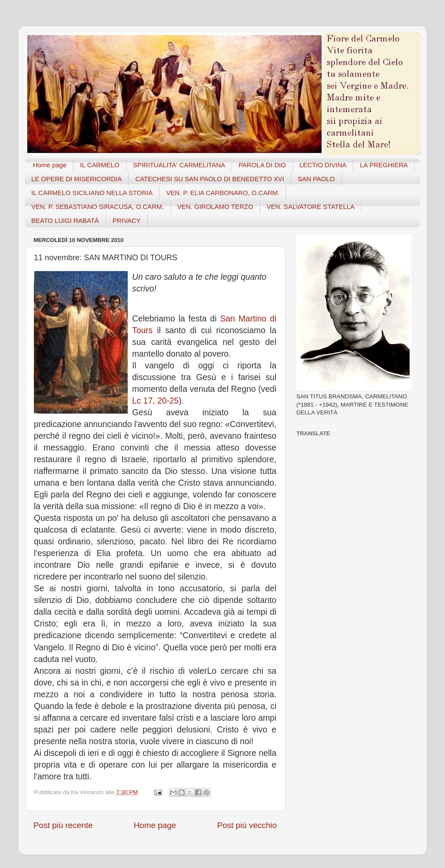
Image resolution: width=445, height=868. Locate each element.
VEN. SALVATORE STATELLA (311, 207)
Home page (50, 165)
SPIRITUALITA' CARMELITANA (179, 165)
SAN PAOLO (316, 179)
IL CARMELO (100, 165)
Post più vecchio (247, 825)
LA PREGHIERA (384, 165)
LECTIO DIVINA (323, 165)
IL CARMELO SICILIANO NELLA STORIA (92, 193)
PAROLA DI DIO (262, 165)
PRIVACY (127, 220)
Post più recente (63, 825)
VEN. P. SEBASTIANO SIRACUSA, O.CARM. (98, 207)
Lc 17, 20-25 (155, 401)
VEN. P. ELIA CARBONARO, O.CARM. (223, 193)
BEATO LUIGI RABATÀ (65, 220)
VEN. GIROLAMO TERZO (215, 207)
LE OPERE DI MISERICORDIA (76, 179)
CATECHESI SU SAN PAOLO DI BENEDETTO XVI (210, 179)
